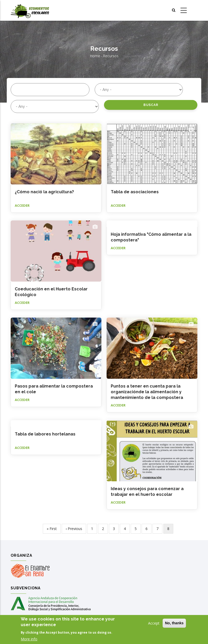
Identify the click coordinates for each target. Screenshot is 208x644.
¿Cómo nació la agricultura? (44, 192)
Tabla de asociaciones (135, 192)
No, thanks (174, 623)
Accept (154, 623)
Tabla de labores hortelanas (45, 434)
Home (95, 56)
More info (29, 639)
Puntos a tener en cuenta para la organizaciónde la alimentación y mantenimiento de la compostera (147, 392)
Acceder (22, 205)
